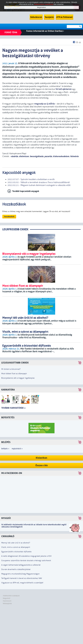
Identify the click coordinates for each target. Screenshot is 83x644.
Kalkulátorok (36, 17)
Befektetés (8, 418)
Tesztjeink (49, 17)
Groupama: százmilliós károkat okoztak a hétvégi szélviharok (26, 561)
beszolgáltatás (37, 156)
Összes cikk (42, 465)
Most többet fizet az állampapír (14, 374)
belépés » (5, 449)
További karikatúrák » (13, 408)
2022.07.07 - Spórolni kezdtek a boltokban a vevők (31, 179)
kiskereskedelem (61, 156)
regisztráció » (17, 449)
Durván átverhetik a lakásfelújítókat (16, 569)
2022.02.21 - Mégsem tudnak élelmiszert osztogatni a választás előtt (39, 185)
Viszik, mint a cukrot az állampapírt (16, 547)
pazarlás (48, 156)
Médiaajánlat (7, 604)
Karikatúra (8, 390)
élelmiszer (24, 156)
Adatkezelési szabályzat (11, 596)
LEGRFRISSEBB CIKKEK (15, 229)
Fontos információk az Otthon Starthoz (45, 31)
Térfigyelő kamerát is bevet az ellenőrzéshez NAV (22, 578)
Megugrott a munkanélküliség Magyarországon (20, 574)
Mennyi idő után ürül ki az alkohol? (16, 543)
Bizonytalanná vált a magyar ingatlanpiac (18, 378)
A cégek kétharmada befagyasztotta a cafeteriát (21, 565)
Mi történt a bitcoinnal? (11, 369)
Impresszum (7, 601)
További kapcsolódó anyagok (26, 191)
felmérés (74, 156)
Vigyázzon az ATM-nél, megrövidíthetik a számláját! (22, 583)
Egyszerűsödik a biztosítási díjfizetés (16, 552)
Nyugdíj (6, 518)
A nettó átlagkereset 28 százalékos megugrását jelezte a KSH (26, 556)
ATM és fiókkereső (64, 17)
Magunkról (7, 598)
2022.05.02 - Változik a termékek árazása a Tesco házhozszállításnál (39, 182)
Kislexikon (42, 458)
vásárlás (14, 156)
